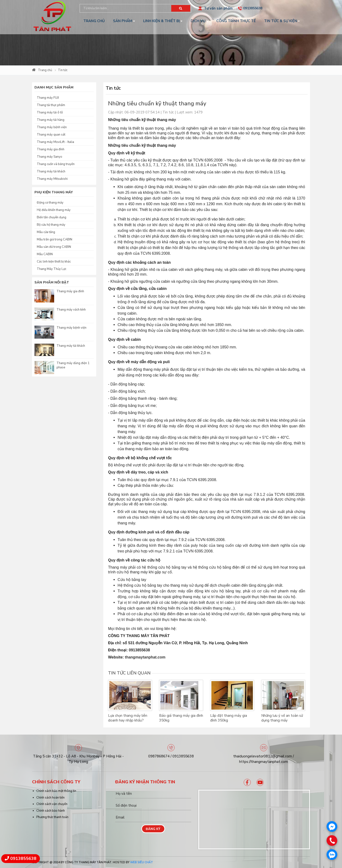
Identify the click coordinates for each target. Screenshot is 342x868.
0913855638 (253, 8)
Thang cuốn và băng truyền (56, 164)
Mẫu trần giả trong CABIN (55, 239)
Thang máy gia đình (51, 149)
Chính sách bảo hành (51, 811)
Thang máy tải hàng (51, 120)
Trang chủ (94, 21)
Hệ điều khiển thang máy (54, 210)
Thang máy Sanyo (50, 157)
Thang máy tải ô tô (50, 112)
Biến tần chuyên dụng (52, 217)
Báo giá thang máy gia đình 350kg (181, 718)
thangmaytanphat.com (145, 657)
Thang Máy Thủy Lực (52, 269)
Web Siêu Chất (142, 862)
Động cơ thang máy (50, 203)
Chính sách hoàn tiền (50, 798)
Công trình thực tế (236, 21)
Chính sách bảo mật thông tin (56, 791)
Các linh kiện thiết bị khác (54, 262)
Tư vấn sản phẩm (218, 8)
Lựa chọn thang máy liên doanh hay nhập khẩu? (128, 718)
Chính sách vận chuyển (52, 804)
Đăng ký (153, 829)
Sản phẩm (123, 21)
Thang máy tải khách (51, 171)
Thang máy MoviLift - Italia (55, 142)
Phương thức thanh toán (52, 817)
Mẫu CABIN (45, 254)
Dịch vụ (198, 21)
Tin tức (63, 70)
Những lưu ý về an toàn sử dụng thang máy (282, 718)
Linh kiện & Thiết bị (161, 21)
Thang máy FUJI (48, 98)
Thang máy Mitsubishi (52, 179)
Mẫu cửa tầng (46, 232)
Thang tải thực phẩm (51, 105)
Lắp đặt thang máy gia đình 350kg (229, 718)
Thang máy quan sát (51, 135)
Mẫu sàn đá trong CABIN (54, 247)
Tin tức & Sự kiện (281, 21)
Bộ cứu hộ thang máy (51, 225)
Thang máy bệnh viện (52, 127)
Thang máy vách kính (71, 310)
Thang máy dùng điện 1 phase (73, 365)
